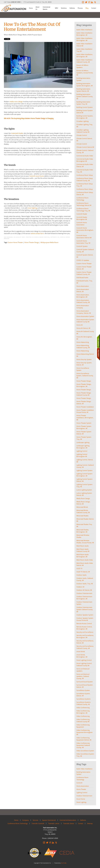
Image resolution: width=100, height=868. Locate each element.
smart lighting (32, 208)
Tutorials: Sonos (69, 823)
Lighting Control (82, 792)
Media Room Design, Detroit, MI (47, 237)
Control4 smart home (37, 176)
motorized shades (17, 133)
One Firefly (64, 863)
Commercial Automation (68, 820)
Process (80, 8)
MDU (56, 8)
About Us (37, 8)
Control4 (79, 783)
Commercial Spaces (46, 8)
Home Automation (83, 786)
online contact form (37, 233)
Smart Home (81, 799)
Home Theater (81, 789)
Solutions (64, 8)
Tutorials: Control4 (38, 823)
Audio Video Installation (84, 769)
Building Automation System (83, 773)
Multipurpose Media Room (49, 242)
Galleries (72, 8)
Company (25, 820)
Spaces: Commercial (49, 820)
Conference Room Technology (82, 778)
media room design (16, 102)
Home (31, 8)
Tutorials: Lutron (54, 823)
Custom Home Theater (15, 242)
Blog (87, 8)
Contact (94, 8)
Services (35, 820)
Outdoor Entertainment (84, 796)
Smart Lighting (81, 802)
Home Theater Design (32, 242)
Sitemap (90, 823)
